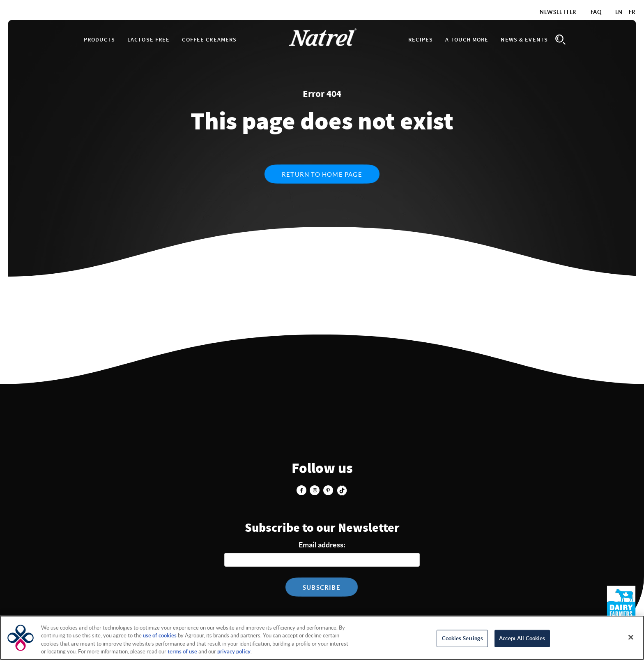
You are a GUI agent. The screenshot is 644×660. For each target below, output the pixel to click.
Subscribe (322, 587)
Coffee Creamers (209, 40)
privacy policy (234, 652)
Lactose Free (148, 40)
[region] (322, 638)
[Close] (631, 637)
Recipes (421, 40)
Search (560, 40)
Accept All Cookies (522, 638)
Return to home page (322, 174)
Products (99, 40)
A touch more (467, 40)
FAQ (596, 12)
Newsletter (558, 12)
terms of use (182, 652)
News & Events (524, 40)
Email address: (322, 545)
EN (619, 12)
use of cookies (160, 636)
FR (632, 12)
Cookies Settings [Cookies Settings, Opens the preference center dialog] (462, 638)
